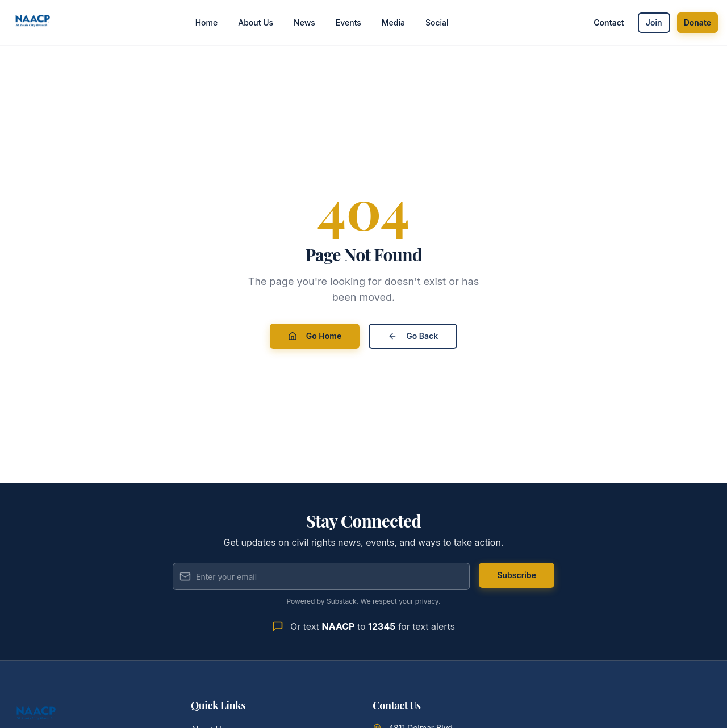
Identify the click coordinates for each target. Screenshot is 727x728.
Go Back (413, 336)
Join (654, 22)
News (304, 22)
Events (348, 22)
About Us (256, 22)
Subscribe (517, 575)
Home (207, 22)
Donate (697, 22)
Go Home (315, 336)
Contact (609, 22)
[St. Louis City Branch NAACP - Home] (33, 23)
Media (393, 22)
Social (437, 22)
